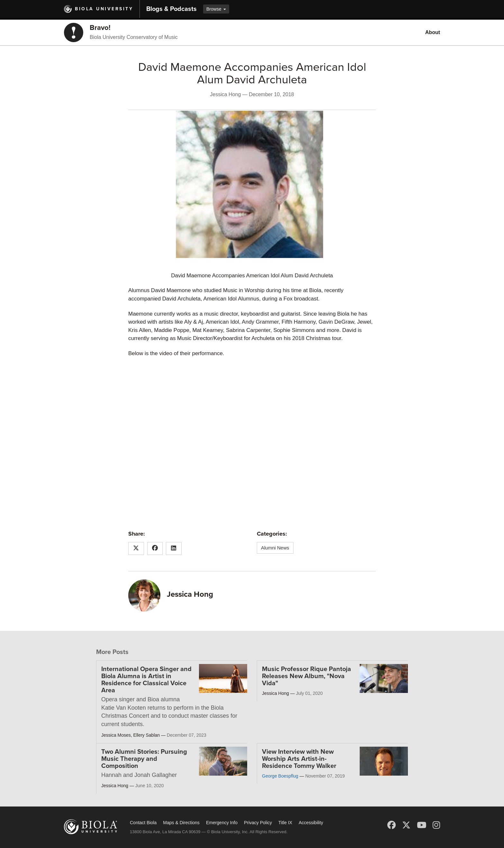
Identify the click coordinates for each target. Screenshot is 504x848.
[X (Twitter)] (406, 825)
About (433, 32)
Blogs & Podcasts (171, 9)
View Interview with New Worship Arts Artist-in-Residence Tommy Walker (299, 759)
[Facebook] (392, 825)
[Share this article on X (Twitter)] (136, 548)
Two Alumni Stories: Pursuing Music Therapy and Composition (144, 759)
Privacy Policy (258, 823)
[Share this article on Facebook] (155, 548)
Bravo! (100, 28)
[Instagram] (436, 825)
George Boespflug (280, 776)
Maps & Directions (181, 823)
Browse (216, 9)
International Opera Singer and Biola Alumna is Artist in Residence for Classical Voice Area (146, 680)
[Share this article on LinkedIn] (174, 548)
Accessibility (311, 823)
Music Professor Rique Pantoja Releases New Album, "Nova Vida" (306, 676)
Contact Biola (143, 823)
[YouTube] (422, 825)
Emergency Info (222, 823)
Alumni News (275, 548)
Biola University (104, 9)
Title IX (285, 823)
